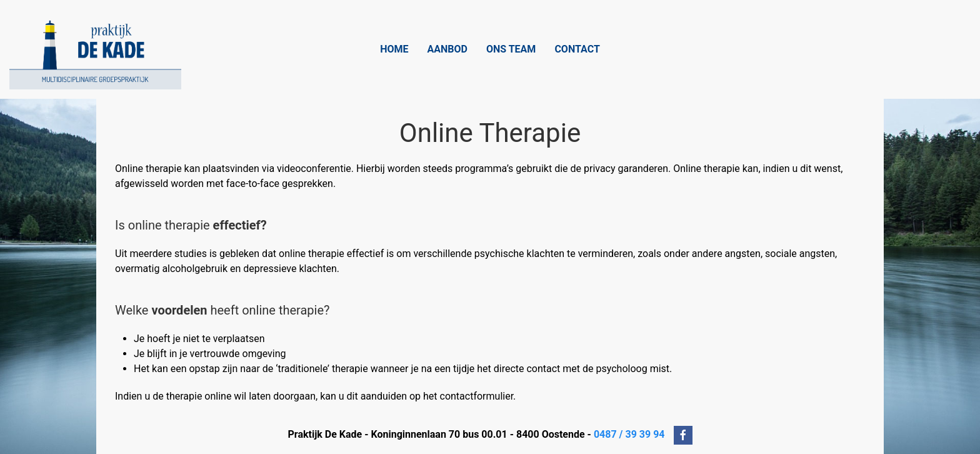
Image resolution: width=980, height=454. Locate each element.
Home (394, 49)
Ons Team (511, 49)
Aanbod (447, 49)
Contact (577, 49)
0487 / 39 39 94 (629, 435)
